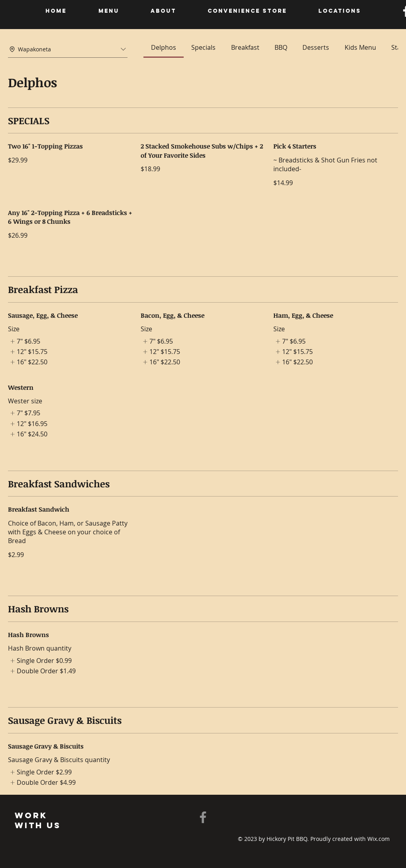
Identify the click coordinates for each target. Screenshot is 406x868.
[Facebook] (203, 817)
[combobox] (68, 49)
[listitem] (24, 341)
